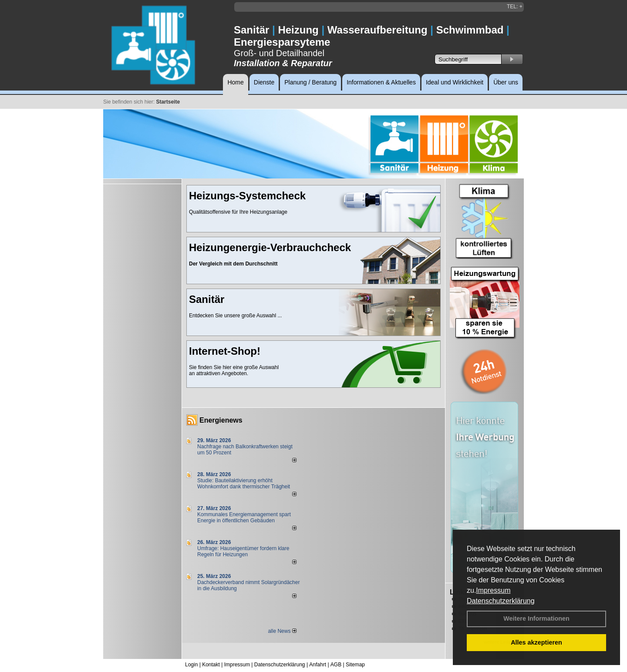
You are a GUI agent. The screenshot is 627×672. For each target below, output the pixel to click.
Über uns (506, 82)
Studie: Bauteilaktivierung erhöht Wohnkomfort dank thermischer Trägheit (244, 484)
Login (191, 665)
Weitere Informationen (536, 618)
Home (235, 82)
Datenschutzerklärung (501, 601)
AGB (336, 665)
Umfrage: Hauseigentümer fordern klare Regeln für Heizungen (243, 551)
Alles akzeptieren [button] (536, 642)
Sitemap (355, 665)
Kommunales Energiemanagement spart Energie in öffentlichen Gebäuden (244, 517)
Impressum (493, 590)
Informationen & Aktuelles (381, 82)
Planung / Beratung (310, 82)
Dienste (264, 82)
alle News (282, 631)
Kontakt (211, 665)
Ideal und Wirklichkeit (455, 82)
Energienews (221, 420)
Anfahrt (318, 665)
